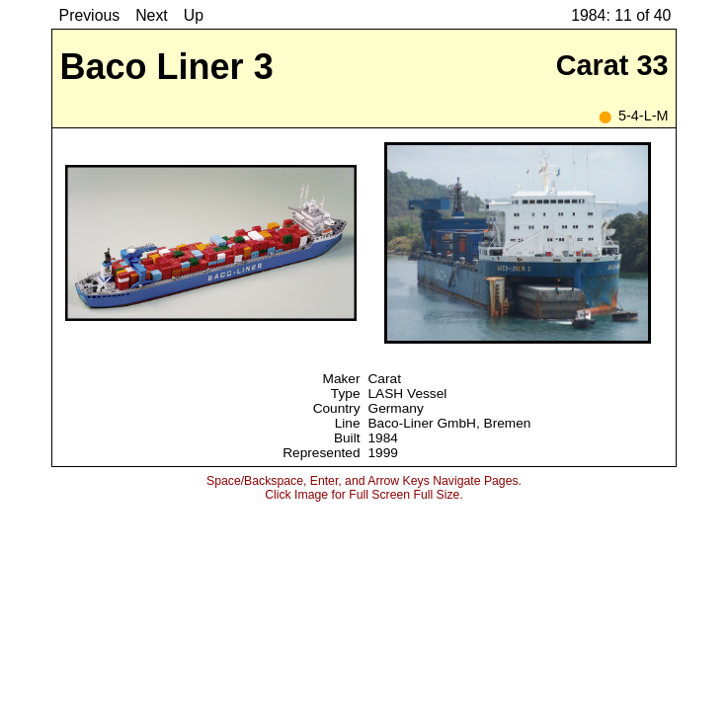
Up (194, 15)
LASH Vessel (408, 394)
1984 (383, 438)
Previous (90, 15)
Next (152, 15)
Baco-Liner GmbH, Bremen (450, 423)
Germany (396, 408)
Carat (385, 379)
